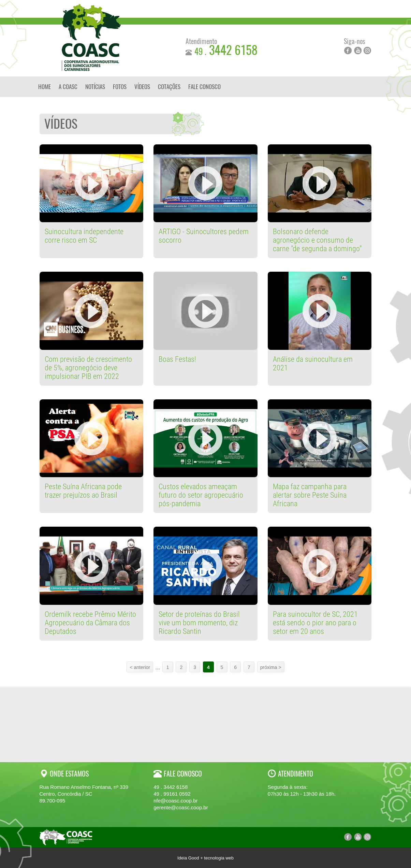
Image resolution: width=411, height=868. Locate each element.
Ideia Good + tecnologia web (205, 858)
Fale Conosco (204, 87)
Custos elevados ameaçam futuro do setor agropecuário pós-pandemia (201, 495)
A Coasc (68, 87)
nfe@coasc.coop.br (175, 801)
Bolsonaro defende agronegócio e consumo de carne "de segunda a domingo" (317, 240)
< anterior (140, 667)
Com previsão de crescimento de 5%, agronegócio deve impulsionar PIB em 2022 (88, 368)
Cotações (169, 87)
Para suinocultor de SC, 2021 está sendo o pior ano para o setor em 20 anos (315, 623)
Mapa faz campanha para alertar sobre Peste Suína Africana (310, 495)
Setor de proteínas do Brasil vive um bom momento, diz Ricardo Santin (199, 623)
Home (45, 87)
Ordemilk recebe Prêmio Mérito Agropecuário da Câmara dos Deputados (90, 623)
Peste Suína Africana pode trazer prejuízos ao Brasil (83, 491)
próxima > (271, 667)
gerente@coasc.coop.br (181, 807)
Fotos (120, 87)
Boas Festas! (177, 359)
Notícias (95, 87)
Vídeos (142, 87)
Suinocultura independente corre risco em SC (84, 236)
